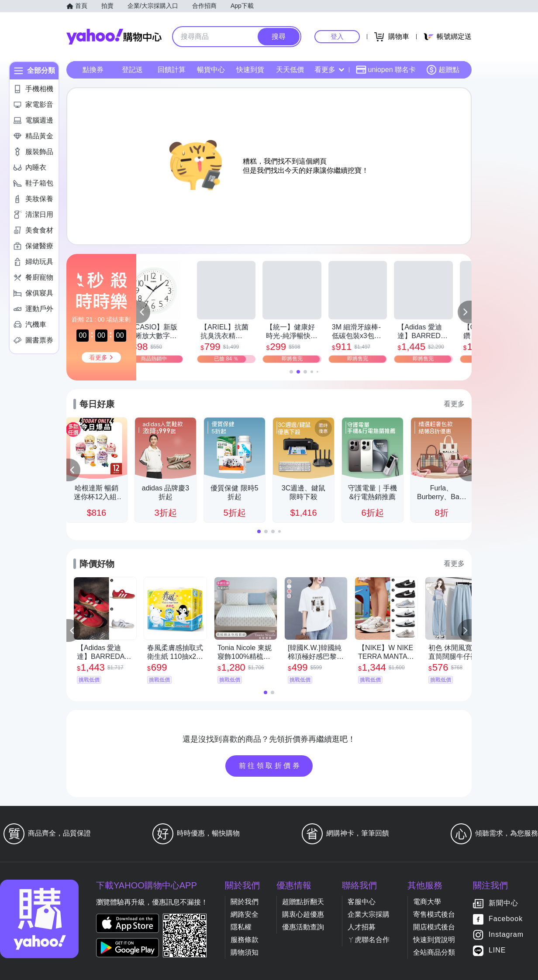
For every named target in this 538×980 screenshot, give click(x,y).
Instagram (506, 935)
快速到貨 (250, 70)
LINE (497, 951)
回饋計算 (172, 70)
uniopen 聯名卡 (386, 70)
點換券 (93, 70)
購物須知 (245, 952)
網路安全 (245, 914)
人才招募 (362, 927)
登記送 (132, 70)
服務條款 (245, 940)
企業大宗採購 (369, 914)
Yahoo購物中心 (114, 37)
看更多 (329, 70)
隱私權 (241, 927)
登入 (337, 36)
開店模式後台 (434, 927)
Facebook (506, 919)
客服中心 (362, 902)
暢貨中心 (211, 70)
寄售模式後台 (434, 914)
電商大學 (427, 902)
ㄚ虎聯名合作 (369, 940)
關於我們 (245, 902)
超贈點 (443, 70)
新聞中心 (504, 903)
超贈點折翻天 (303, 902)
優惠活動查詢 (303, 927)
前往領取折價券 (270, 766)
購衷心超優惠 (303, 914)
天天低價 (290, 70)
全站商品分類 (434, 952)
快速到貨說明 (434, 940)
